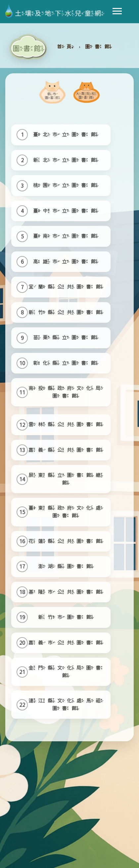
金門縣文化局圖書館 (67, 672)
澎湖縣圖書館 (67, 566)
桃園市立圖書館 (67, 185)
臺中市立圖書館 (67, 211)
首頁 (67, 47)
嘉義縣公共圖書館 (67, 450)
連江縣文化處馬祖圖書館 (67, 704)
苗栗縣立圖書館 (67, 337)
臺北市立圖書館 (67, 134)
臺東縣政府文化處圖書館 (67, 512)
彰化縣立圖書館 (67, 363)
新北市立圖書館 (67, 160)
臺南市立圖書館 (67, 236)
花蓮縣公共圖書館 (67, 541)
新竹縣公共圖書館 (67, 312)
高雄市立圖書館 (67, 262)
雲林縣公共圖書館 (67, 424)
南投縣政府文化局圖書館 (67, 392)
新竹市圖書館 (67, 617)
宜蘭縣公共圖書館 (67, 287)
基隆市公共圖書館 (67, 592)
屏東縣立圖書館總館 (67, 479)
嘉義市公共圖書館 (67, 643)
